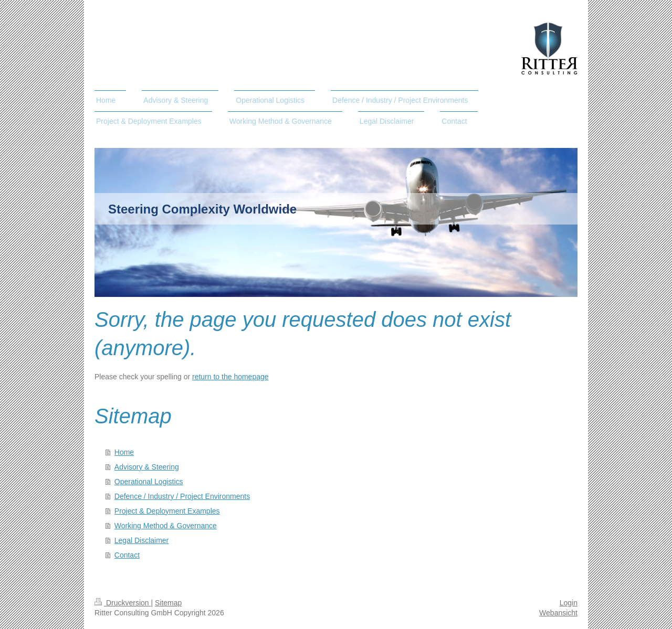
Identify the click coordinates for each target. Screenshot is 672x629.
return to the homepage (230, 377)
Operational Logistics (149, 482)
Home (124, 452)
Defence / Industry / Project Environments (182, 496)
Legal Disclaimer (141, 540)
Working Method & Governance (166, 526)
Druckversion (123, 603)
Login (569, 603)
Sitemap (168, 603)
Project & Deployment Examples (167, 511)
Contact (127, 555)
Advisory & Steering (147, 467)
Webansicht (558, 613)
